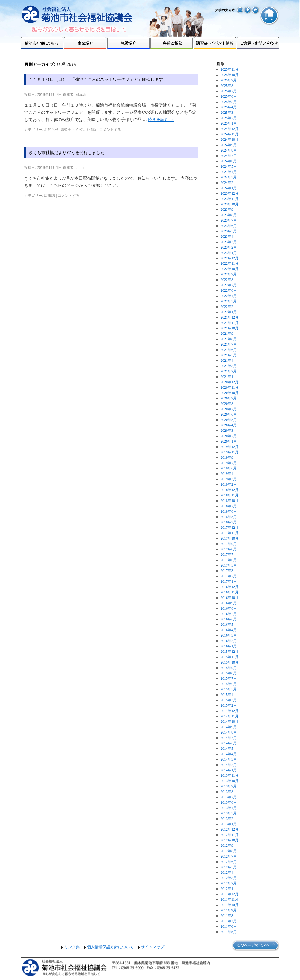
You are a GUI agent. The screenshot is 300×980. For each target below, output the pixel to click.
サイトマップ (153, 947)
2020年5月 (229, 420)
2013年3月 (229, 813)
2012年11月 (230, 835)
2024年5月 (229, 166)
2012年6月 (229, 862)
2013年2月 (229, 819)
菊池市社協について (42, 43)
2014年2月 (229, 765)
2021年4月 (229, 361)
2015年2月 (229, 705)
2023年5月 (229, 231)
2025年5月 (229, 102)
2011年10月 (230, 905)
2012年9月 (229, 846)
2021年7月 (229, 344)
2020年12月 (230, 382)
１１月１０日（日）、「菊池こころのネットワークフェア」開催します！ (98, 79)
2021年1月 (229, 377)
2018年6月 (229, 511)
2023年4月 (229, 237)
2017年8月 (229, 549)
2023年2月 (229, 247)
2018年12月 (230, 490)
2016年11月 (230, 592)
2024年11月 (230, 134)
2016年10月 (230, 598)
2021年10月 (230, 328)
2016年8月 (229, 608)
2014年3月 (229, 759)
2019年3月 (229, 479)
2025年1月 (229, 123)
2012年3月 (229, 878)
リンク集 (72, 947)
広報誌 (49, 196)
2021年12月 (230, 317)
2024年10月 (230, 140)
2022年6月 (229, 290)
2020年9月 (229, 398)
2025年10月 (230, 75)
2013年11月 (230, 775)
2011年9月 (229, 910)
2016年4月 (229, 630)
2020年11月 (230, 387)
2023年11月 (230, 199)
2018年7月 (229, 506)
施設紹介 (128, 43)
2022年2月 (229, 307)
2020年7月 (229, 409)
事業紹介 (85, 43)
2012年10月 (230, 840)
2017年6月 (229, 560)
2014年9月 (229, 727)
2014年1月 (229, 770)
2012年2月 (229, 883)
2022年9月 (229, 274)
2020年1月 (229, 441)
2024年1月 (229, 188)
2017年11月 (230, 533)
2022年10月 (230, 269)
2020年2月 (229, 436)
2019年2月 (229, 484)
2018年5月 (229, 517)
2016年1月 (229, 646)
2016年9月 (229, 603)
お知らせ (51, 130)
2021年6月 (229, 350)
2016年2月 (229, 641)
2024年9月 (229, 145)
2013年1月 (229, 824)
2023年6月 (229, 226)
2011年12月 (230, 894)
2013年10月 (230, 781)
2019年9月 (229, 458)
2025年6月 (229, 96)
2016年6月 (229, 619)
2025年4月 (229, 107)
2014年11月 (230, 716)
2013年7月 (229, 797)
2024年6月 (229, 161)
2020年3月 (229, 431)
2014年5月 (229, 749)
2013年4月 (229, 808)
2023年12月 (230, 193)
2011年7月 (229, 921)
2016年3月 (229, 635)
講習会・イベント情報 (215, 43)
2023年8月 (229, 215)
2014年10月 (230, 722)
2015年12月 (230, 652)
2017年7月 (229, 555)
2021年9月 (229, 334)
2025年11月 (230, 69)
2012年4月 (229, 873)
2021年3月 (229, 366)
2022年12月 (230, 258)
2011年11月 (229, 899)
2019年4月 (229, 474)
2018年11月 (230, 495)
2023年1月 (229, 253)
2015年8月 (229, 673)
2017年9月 (229, 544)
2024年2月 (229, 183)
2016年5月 (229, 625)
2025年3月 (229, 113)
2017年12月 (230, 528)
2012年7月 (229, 856)
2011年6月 (229, 926)
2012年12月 (230, 829)
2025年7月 (229, 91)
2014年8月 (229, 732)
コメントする (110, 130)
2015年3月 (229, 700)
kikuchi (81, 95)
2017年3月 (229, 571)
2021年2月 (229, 371)
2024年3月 (229, 177)
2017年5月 (229, 565)
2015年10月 (230, 662)
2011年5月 (229, 932)
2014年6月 (229, 743)
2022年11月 (230, 263)
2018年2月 (229, 522)
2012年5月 (229, 867)
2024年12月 (230, 129)
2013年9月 (229, 786)
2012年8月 (229, 851)
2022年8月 (229, 280)
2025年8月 (229, 86)
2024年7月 (229, 156)
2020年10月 (230, 393)
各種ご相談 (172, 43)
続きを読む (161, 120)
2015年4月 (229, 695)
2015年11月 (230, 657)
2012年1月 (229, 889)
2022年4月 (229, 296)
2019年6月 (229, 468)
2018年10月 (230, 501)
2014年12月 (230, 711)
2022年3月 (229, 301)
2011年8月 (229, 916)
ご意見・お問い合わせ (258, 43)
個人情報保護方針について (110, 947)
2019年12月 (230, 447)
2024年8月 (229, 150)
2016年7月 (229, 614)
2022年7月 (229, 285)
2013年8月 (229, 792)
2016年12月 (230, 587)
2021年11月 (230, 323)
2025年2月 (229, 118)
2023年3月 (229, 242)
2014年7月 (229, 738)
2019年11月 (230, 452)
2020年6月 (229, 414)
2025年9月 (229, 80)
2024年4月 (229, 172)
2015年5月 (229, 689)
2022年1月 (229, 312)
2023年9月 (229, 210)
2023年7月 (229, 220)
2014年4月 (229, 754)
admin (80, 168)
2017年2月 (229, 576)
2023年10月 (230, 204)
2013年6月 (229, 802)
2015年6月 (229, 684)
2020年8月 (229, 404)
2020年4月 (229, 425)
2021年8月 (229, 339)
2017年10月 (230, 538)
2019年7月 (229, 463)
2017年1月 (229, 581)
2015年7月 (229, 678)
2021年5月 (229, 355)
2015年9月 (229, 668)
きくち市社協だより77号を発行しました (67, 152)
